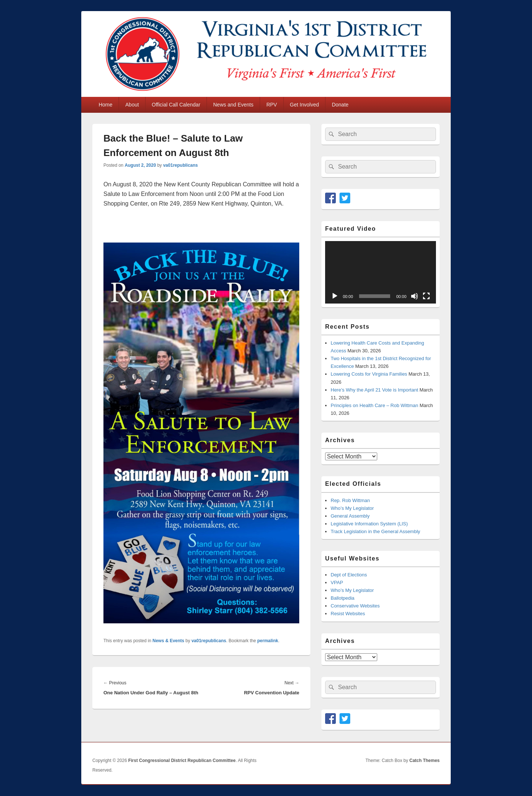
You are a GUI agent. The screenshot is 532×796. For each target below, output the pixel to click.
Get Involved (305, 105)
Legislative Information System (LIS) (369, 524)
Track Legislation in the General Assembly (375, 531)
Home (105, 105)
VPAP (337, 582)
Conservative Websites (355, 606)
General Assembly (350, 516)
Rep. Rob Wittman (350, 500)
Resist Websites (348, 614)
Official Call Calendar (176, 105)
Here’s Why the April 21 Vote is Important (374, 390)
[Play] (335, 296)
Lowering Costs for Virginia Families (369, 374)
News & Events (168, 641)
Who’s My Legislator (352, 508)
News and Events (233, 105)
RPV (272, 105)
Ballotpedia (342, 598)
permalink (268, 641)
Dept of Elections (349, 575)
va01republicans (180, 165)
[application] (381, 272)
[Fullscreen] (426, 296)
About (132, 105)
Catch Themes (424, 761)
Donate (340, 105)
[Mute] (415, 296)
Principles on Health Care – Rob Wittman (374, 405)
